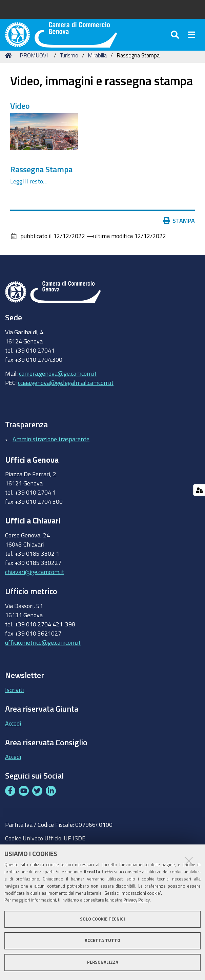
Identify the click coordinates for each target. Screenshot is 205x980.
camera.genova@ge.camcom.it (58, 387)
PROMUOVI (34, 69)
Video (20, 119)
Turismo (69, 69)
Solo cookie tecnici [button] (102, 919)
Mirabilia (97, 69)
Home (9, 69)
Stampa (179, 234)
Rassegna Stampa (41, 183)
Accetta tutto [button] (102, 940)
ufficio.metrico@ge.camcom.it (43, 656)
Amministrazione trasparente (51, 452)
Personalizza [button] (103, 962)
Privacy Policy (137, 900)
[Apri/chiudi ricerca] (176, 41)
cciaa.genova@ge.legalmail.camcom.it (66, 396)
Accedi (13, 737)
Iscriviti (14, 703)
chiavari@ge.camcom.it (35, 585)
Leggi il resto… (29, 195)
